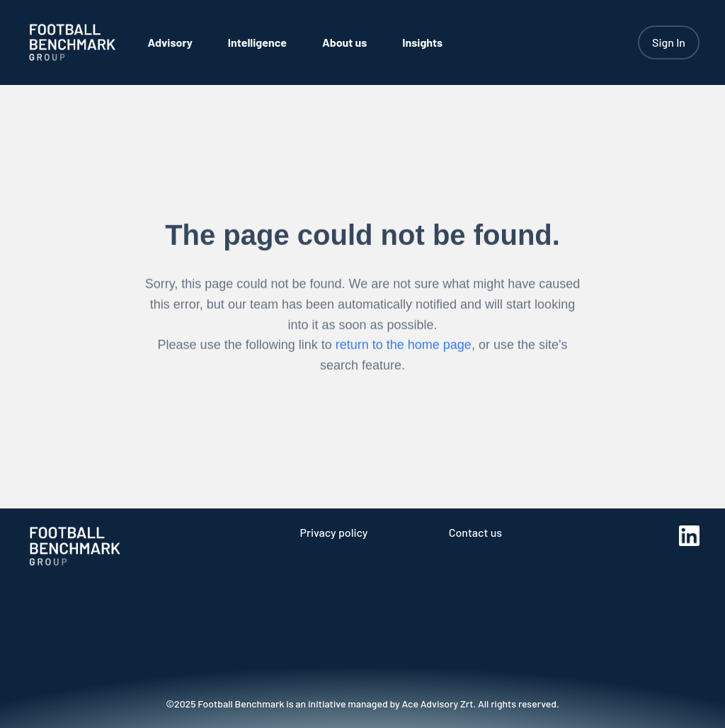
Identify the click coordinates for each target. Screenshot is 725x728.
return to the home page (404, 348)
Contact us (475, 532)
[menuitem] (170, 42)
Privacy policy (333, 532)
